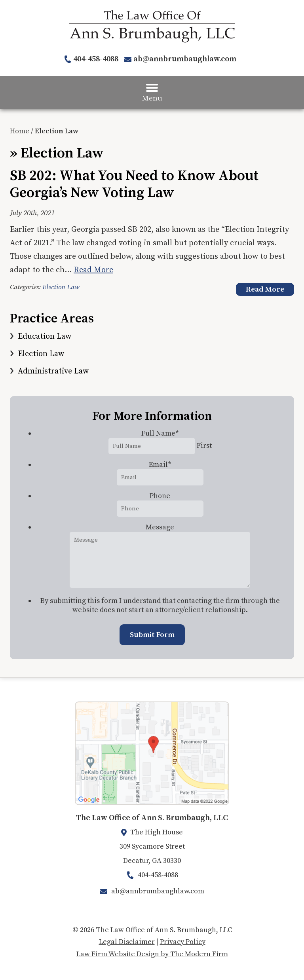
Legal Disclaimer (127, 942)
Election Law (61, 287)
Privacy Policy (183, 942)
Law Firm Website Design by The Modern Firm (152, 954)
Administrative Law (53, 371)
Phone (160, 496)
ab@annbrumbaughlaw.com (185, 59)
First (204, 446)
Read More (93, 270)
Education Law (45, 336)
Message (160, 527)
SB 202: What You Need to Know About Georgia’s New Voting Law (134, 184)
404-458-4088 (96, 59)
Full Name (160, 433)
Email (160, 465)
